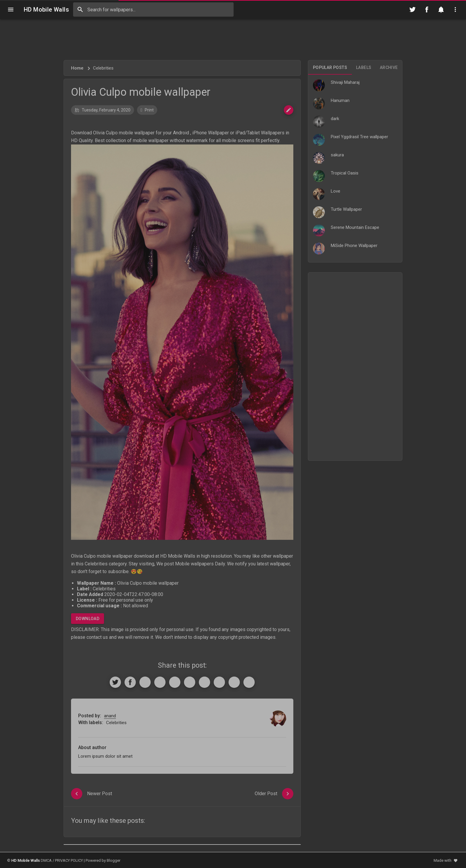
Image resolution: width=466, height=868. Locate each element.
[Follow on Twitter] (413, 10)
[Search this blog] (153, 10)
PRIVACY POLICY (69, 860)
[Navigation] (11, 10)
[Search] (80, 10)
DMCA (46, 860)
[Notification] (441, 10)
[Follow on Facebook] (427, 10)
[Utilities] (455, 10)
